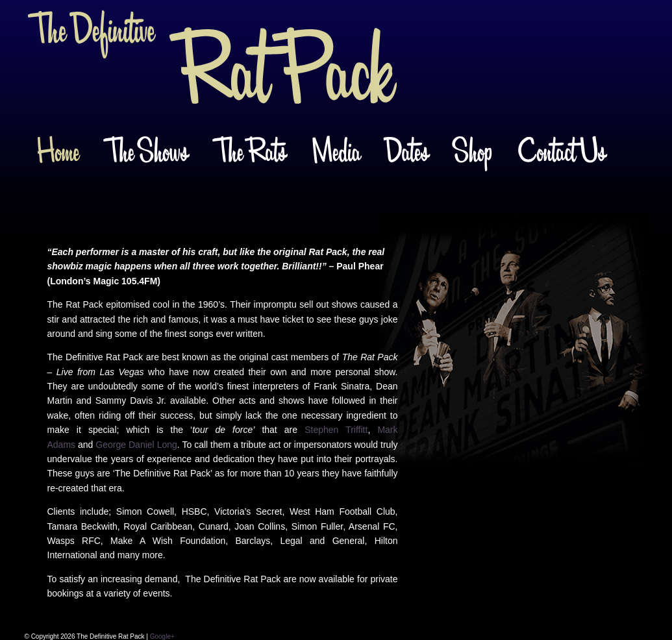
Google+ (162, 636)
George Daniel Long (136, 445)
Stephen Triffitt (336, 430)
